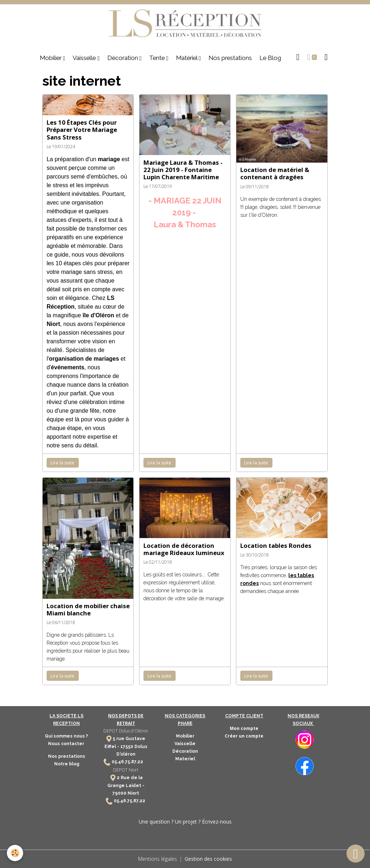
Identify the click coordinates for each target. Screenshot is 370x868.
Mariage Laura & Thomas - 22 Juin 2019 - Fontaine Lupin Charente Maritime (183, 170)
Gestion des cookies (208, 859)
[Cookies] (15, 853)
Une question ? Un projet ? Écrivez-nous (185, 822)
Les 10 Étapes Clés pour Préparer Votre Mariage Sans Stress (82, 130)
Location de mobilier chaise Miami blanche (88, 609)
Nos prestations (230, 58)
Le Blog (270, 58)
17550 (127, 747)
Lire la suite (63, 463)
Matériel (187, 58)
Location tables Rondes (276, 545)
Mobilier (51, 58)
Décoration (123, 58)
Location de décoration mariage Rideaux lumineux (184, 549)
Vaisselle (85, 58)
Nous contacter (67, 744)
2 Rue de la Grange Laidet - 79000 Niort (126, 785)
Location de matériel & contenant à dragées (275, 173)
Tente (158, 58)
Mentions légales (158, 859)
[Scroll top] (356, 854)
